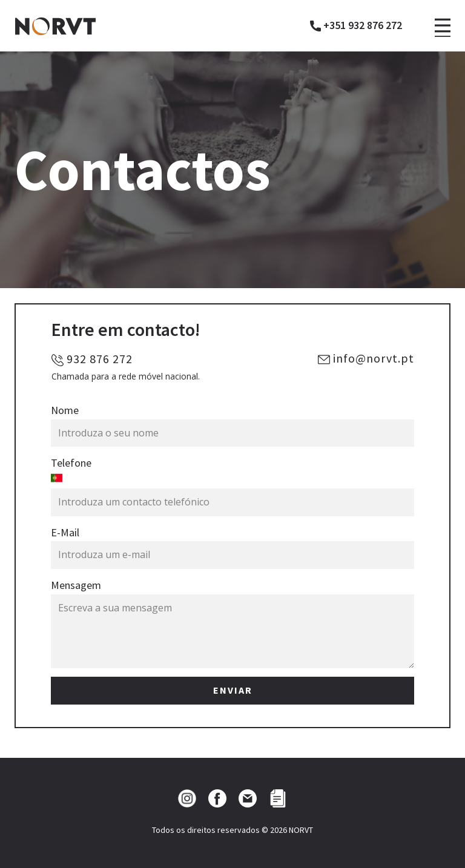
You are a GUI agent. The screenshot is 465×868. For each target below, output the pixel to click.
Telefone (71, 463)
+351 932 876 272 (356, 25)
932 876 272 (92, 359)
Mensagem (76, 585)
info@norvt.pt (366, 359)
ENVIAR (233, 690)
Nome (65, 410)
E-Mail (65, 532)
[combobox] (232, 480)
